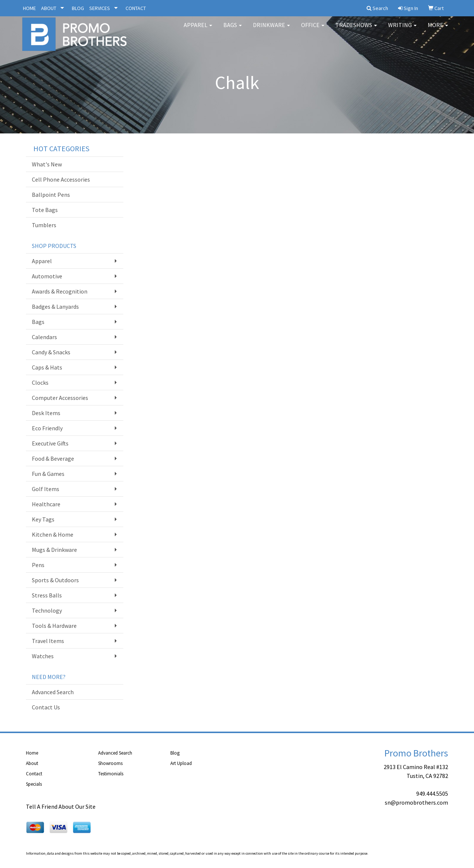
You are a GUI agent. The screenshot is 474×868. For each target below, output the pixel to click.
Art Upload (181, 763)
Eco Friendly (47, 428)
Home (32, 753)
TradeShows (356, 30)
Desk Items (46, 413)
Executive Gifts (50, 443)
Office (313, 30)
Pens (38, 565)
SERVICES (100, 8)
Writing (402, 30)
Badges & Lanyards (55, 307)
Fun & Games (48, 474)
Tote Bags (45, 210)
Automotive (47, 276)
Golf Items (46, 489)
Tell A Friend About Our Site (61, 806)
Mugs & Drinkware (54, 550)
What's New (47, 164)
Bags (233, 30)
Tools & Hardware (54, 626)
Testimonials (111, 774)
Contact (34, 774)
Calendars (44, 337)
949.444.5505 (432, 794)
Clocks (40, 382)
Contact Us (46, 707)
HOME (29, 8)
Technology (47, 610)
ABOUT (49, 8)
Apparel (198, 30)
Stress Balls (47, 595)
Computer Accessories (60, 398)
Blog (175, 753)
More (438, 30)
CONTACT (136, 8)
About (32, 763)
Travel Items (48, 641)
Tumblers (44, 225)
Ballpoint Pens (51, 195)
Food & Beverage (53, 458)
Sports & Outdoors (55, 580)
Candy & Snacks (51, 352)
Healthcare (46, 504)
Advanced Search (53, 692)
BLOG (78, 8)
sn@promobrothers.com (416, 802)
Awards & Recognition (60, 291)
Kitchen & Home (53, 534)
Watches (43, 656)
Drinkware (271, 30)
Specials (34, 784)
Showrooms (110, 763)
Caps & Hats (47, 367)
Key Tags (43, 519)
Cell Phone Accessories (61, 179)
